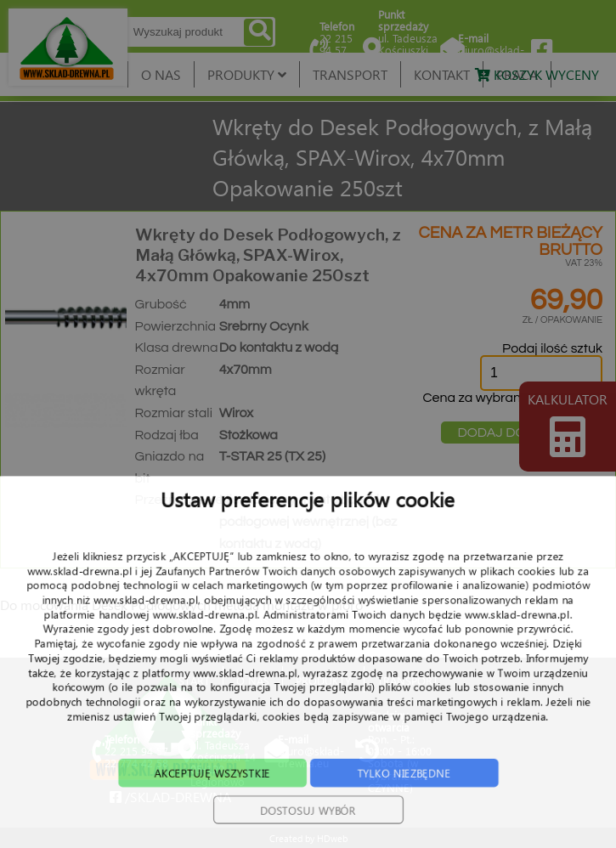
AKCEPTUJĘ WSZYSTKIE (204, 803)
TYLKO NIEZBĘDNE (412, 803)
